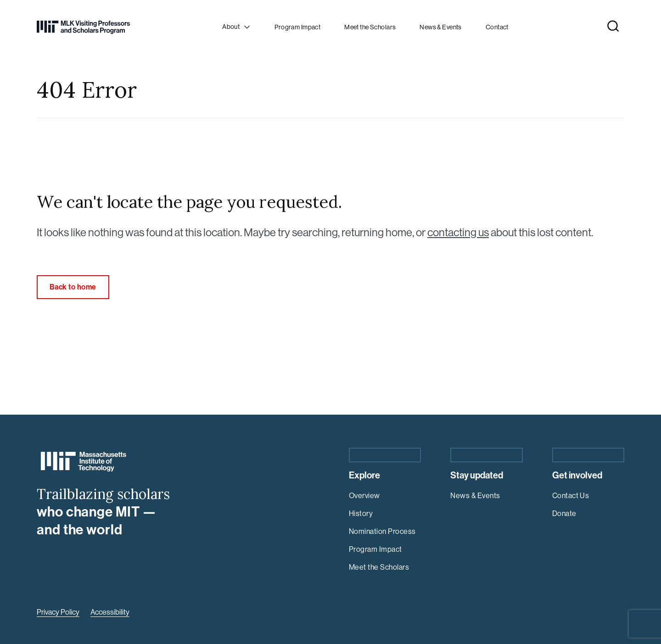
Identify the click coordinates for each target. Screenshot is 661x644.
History (361, 514)
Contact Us (571, 496)
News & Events (475, 496)
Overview (364, 496)
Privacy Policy (58, 612)
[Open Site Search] (613, 26)
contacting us (458, 232)
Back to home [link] (73, 287)
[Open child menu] (237, 27)
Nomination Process (382, 531)
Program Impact (375, 549)
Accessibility (110, 612)
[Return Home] (84, 27)
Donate (564, 514)
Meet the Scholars (379, 567)
